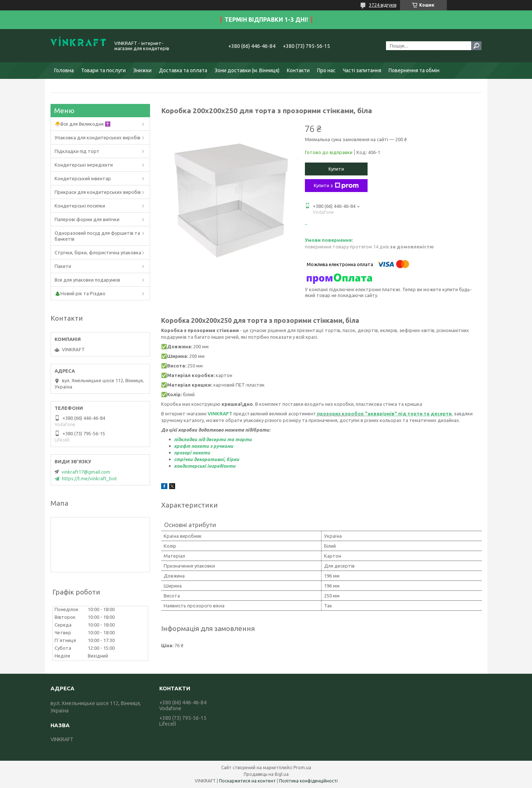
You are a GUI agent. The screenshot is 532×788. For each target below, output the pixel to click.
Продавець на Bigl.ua (266, 774)
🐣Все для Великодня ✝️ (83, 124)
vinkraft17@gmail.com (86, 472)
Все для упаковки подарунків (87, 280)
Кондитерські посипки (80, 206)
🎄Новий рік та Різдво (80, 293)
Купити (336, 169)
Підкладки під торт (77, 151)
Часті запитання (362, 70)
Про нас (326, 70)
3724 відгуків (383, 5)
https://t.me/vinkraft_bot (89, 478)
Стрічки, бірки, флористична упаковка (98, 252)
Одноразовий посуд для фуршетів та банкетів (97, 236)
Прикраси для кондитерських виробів (98, 192)
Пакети (63, 266)
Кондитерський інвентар (83, 178)
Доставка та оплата (183, 70)
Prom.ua (302, 768)
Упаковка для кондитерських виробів (98, 137)
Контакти (298, 70)
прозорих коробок (340, 414)
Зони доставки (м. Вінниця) (247, 70)
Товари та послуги (103, 70)
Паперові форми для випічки (87, 219)
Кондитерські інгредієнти (84, 165)
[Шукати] (476, 46)
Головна (64, 70)
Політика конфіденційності (308, 781)
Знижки (142, 70)
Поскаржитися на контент (247, 781)
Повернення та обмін (414, 70)
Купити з (336, 186)
